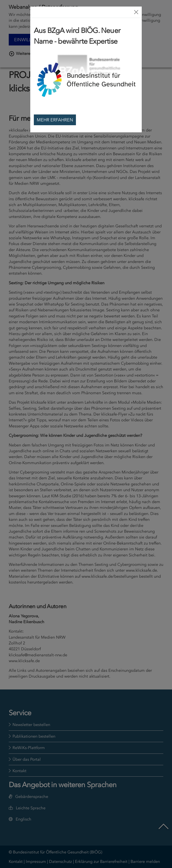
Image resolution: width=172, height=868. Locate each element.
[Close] (136, 12)
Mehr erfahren (55, 120)
